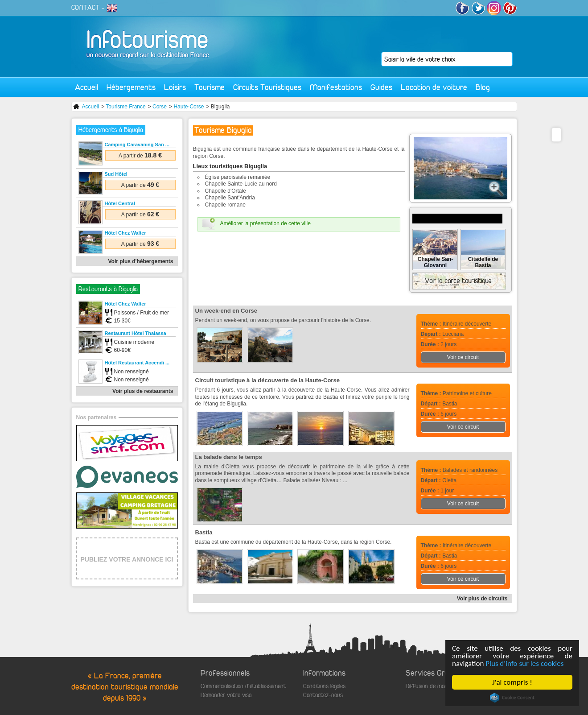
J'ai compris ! (512, 682)
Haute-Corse (189, 107)
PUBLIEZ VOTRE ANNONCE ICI (127, 559)
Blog (483, 87)
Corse (160, 107)
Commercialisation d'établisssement (243, 686)
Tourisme (210, 87)
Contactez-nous (323, 695)
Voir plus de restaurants (143, 391)
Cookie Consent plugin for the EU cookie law (512, 698)
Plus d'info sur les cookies (524, 663)
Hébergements (131, 87)
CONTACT (86, 8)
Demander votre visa (226, 695)
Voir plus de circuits (482, 599)
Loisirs (175, 87)
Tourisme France (125, 107)
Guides (381, 87)
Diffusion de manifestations (440, 686)
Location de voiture (434, 87)
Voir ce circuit (463, 357)
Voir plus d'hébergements (141, 261)
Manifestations (336, 87)
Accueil (86, 87)
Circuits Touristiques (267, 87)
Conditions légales (324, 686)
